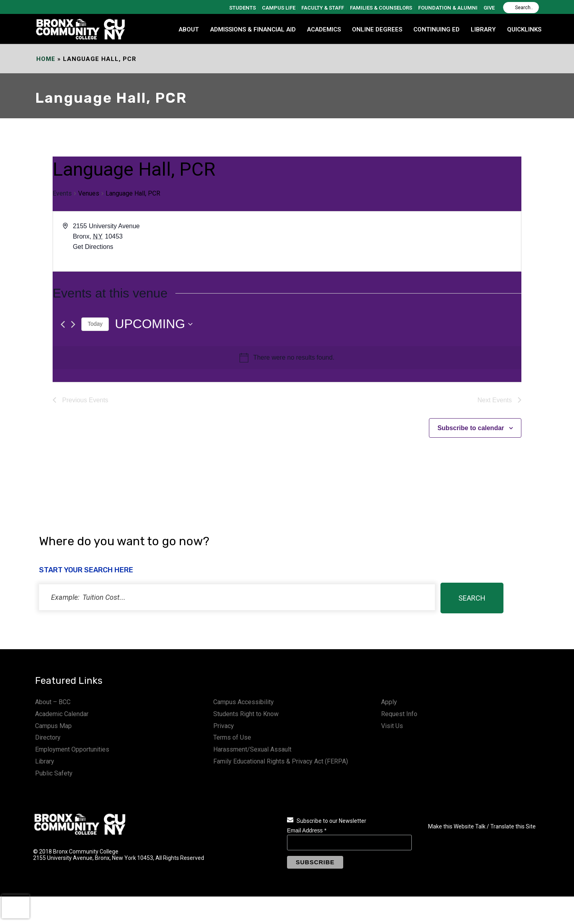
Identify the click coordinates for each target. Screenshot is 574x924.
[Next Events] (73, 324)
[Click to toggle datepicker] (154, 324)
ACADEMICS (324, 29)
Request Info (399, 714)
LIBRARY (483, 29)
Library (45, 761)
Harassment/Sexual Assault (252, 749)
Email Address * (307, 830)
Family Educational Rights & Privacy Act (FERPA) (281, 761)
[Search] (521, 8)
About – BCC (53, 702)
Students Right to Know (246, 714)
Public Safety (54, 773)
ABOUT (189, 29)
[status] (237, 597)
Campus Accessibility (244, 702)
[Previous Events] (63, 324)
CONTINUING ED (436, 29)
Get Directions (93, 247)
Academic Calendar (62, 714)
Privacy (224, 726)
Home (46, 59)
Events (62, 193)
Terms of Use (232, 737)
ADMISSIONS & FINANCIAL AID (253, 29)
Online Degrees (377, 29)
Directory (48, 737)
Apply (389, 702)
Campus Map (53, 726)
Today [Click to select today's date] (95, 324)
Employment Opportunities (72, 749)
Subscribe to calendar (471, 428)
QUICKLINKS (524, 29)
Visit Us (392, 726)
